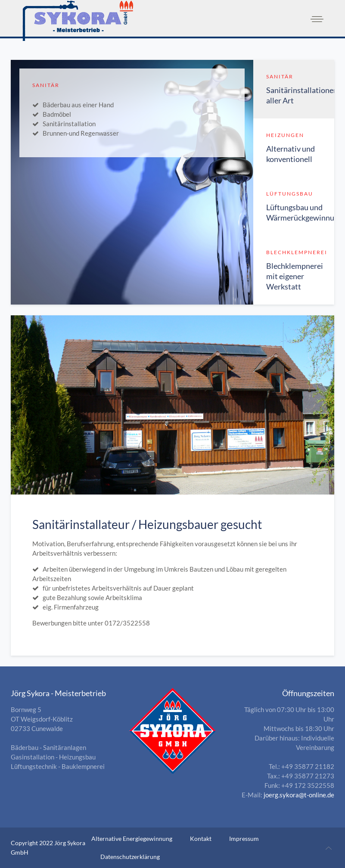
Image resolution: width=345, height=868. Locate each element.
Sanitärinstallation (69, 124)
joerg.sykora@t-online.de (299, 795)
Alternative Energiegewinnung (132, 838)
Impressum (244, 838)
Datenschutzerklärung (130, 857)
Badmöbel (57, 114)
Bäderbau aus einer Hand (78, 105)
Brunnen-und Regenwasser (81, 133)
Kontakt (201, 838)
